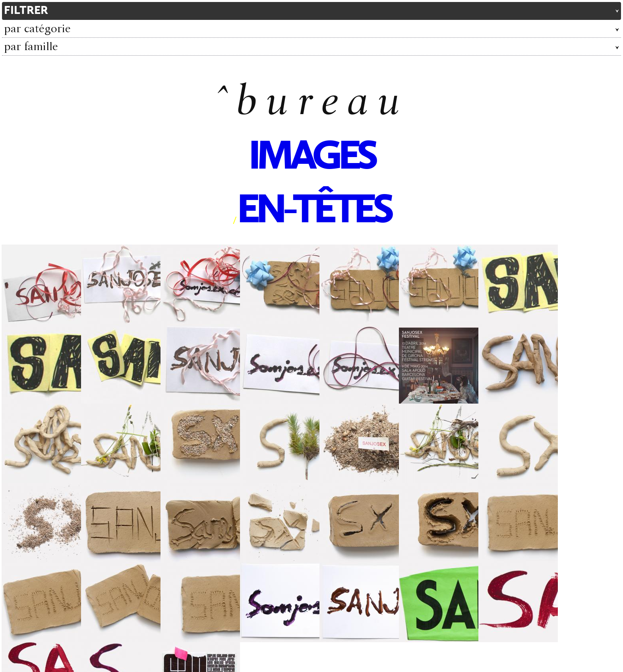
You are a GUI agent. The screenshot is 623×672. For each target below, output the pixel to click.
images (311, 158)
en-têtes (313, 212)
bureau (322, 104)
